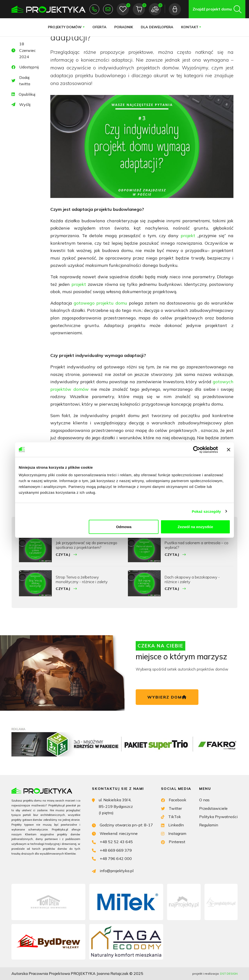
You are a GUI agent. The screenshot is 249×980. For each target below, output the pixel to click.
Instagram (174, 833)
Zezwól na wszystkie (196, 527)
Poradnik (124, 27)
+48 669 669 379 (112, 850)
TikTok (171, 816)
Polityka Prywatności (218, 817)
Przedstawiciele (213, 808)
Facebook (174, 799)
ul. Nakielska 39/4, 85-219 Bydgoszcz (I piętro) (112, 806)
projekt (189, 236)
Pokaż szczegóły (206, 511)
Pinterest (173, 841)
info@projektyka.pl (108, 9)
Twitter (171, 808)
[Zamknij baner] (229, 449)
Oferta (99, 27)
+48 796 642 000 (112, 858)
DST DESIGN (229, 974)
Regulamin (209, 825)
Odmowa (124, 527)
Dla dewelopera (157, 27)
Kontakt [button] (190, 27)
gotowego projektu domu (100, 303)
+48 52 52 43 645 (94, 9)
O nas (204, 800)
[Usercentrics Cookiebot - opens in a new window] (197, 449)
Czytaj (66, 555)
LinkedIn (172, 825)
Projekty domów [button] (65, 27)
